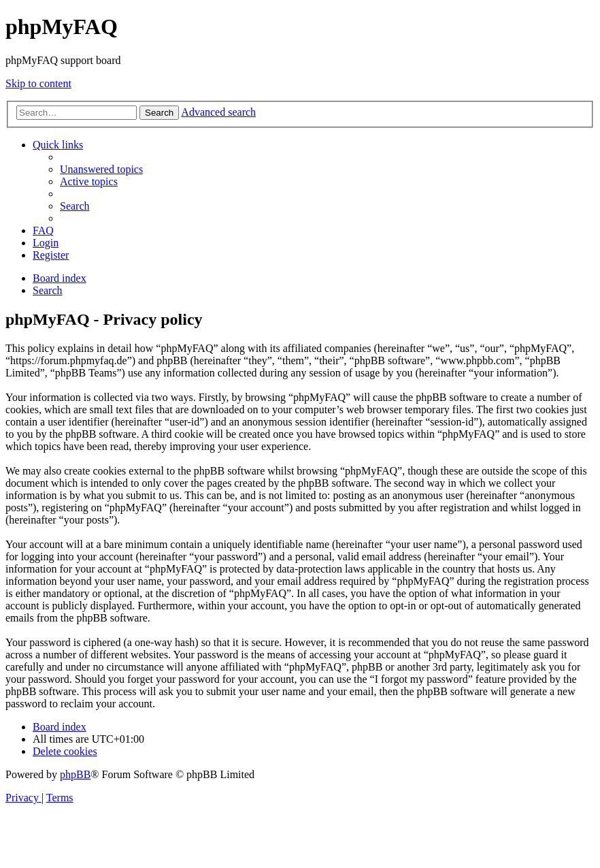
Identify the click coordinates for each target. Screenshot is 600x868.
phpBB (75, 774)
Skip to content (38, 83)
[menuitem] (101, 169)
